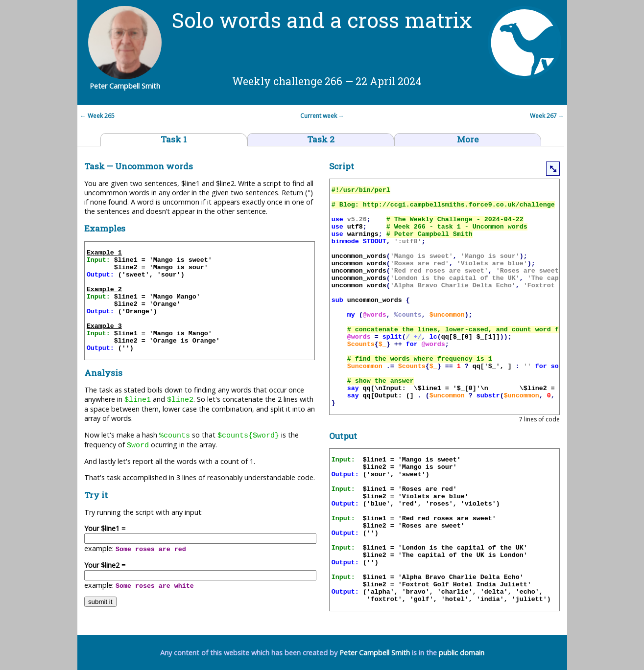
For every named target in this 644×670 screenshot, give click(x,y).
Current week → (322, 116)
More (468, 139)
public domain (462, 653)
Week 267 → (549, 116)
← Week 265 (96, 116)
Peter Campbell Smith (375, 653)
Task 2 (321, 139)
